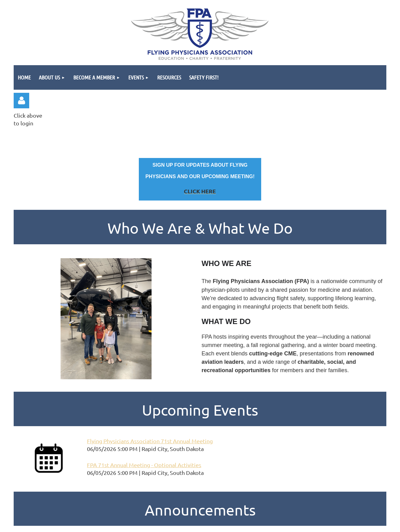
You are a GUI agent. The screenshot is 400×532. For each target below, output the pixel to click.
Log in (21, 101)
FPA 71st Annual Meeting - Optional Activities (144, 465)
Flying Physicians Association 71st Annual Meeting (150, 441)
